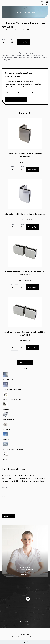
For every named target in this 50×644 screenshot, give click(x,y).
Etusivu (3, 30)
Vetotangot (7, 429)
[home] (6, 3)
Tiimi (25, 368)
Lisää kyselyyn (23, 42)
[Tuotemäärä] (5, 42)
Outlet (5, 459)
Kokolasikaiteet (8, 379)
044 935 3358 (25, 572)
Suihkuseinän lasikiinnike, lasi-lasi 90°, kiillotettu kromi (25, 214)
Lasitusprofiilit (8, 409)
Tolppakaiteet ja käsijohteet (12, 389)
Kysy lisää (25, 642)
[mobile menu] (47, 3)
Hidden (8, 30)
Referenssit (25, 363)
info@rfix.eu (33, 637)
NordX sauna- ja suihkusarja (12, 399)
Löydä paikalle (25, 621)
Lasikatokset (7, 439)
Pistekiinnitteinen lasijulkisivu (13, 449)
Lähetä (8, 516)
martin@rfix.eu (25, 575)
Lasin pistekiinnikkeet (10, 419)
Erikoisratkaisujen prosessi (16, 100)
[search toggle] (38, 3)
